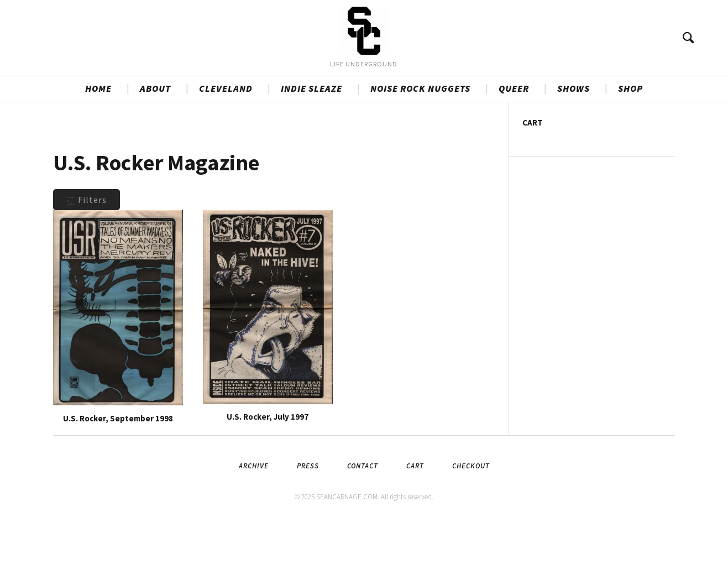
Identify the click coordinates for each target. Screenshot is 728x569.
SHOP (630, 133)
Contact (363, 511)
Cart (415, 511)
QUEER (514, 133)
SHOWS (574, 133)
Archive (254, 511)
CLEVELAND (226, 133)
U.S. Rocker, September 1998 (118, 463)
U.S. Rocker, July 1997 (268, 461)
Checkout (471, 511)
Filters (87, 244)
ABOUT (155, 133)
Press (308, 511)
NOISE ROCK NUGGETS (420, 133)
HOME (98, 133)
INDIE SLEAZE (311, 133)
